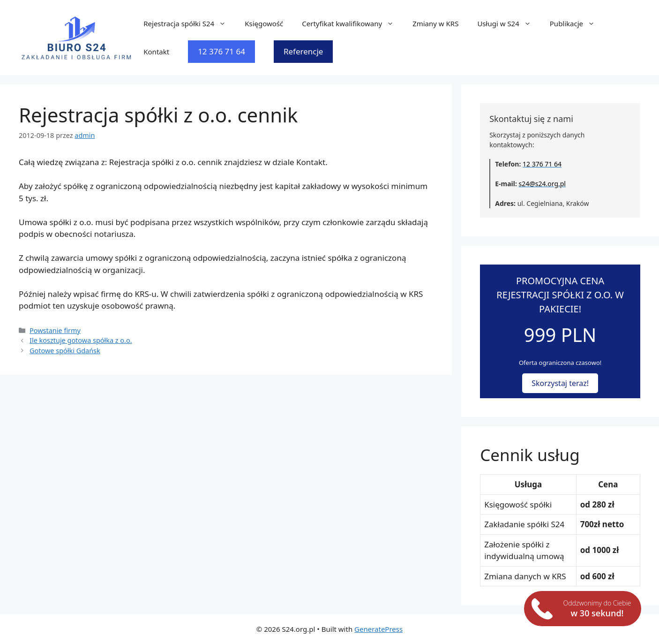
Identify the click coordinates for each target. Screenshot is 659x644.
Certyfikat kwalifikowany (352, 23)
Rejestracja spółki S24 (189, 23)
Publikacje (577, 23)
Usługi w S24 (509, 23)
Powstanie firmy (55, 330)
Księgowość (264, 23)
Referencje (303, 51)
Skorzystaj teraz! (560, 383)
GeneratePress (378, 629)
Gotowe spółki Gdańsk (65, 351)
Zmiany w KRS (435, 23)
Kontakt (156, 52)
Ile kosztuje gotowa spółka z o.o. (81, 340)
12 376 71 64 (221, 51)
